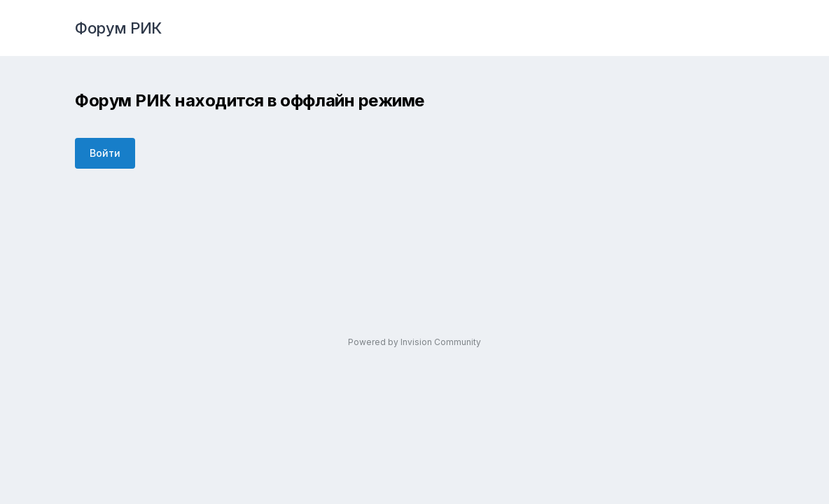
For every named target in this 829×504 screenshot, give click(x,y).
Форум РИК (118, 28)
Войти (105, 153)
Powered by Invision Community (415, 342)
